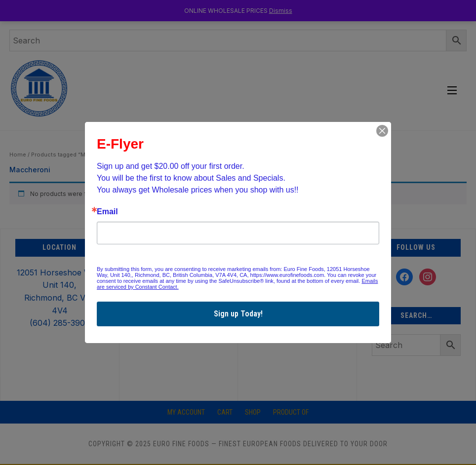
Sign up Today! (238, 314)
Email (107, 212)
